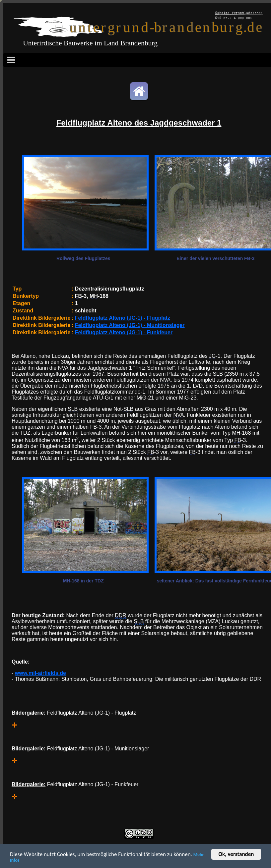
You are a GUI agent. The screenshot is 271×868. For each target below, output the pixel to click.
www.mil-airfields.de (40, 673)
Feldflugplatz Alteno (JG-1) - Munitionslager (130, 325)
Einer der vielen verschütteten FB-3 (215, 258)
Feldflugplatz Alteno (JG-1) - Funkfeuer (124, 332)
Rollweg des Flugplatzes (83, 258)
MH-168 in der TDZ (83, 581)
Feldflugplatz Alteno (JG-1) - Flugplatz (123, 318)
